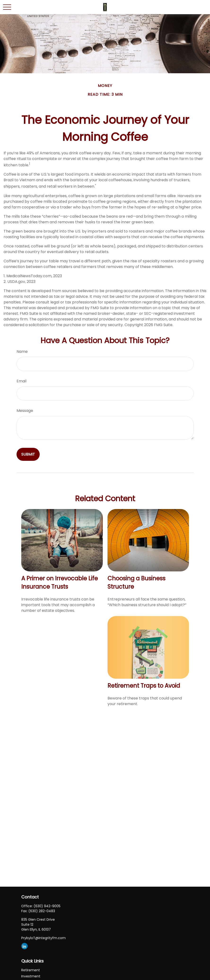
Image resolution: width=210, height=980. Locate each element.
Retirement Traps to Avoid (144, 686)
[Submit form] (28, 454)
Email (21, 381)
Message (25, 411)
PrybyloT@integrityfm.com (43, 938)
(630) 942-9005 (47, 906)
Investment (31, 976)
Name (22, 352)
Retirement (31, 970)
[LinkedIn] (24, 946)
